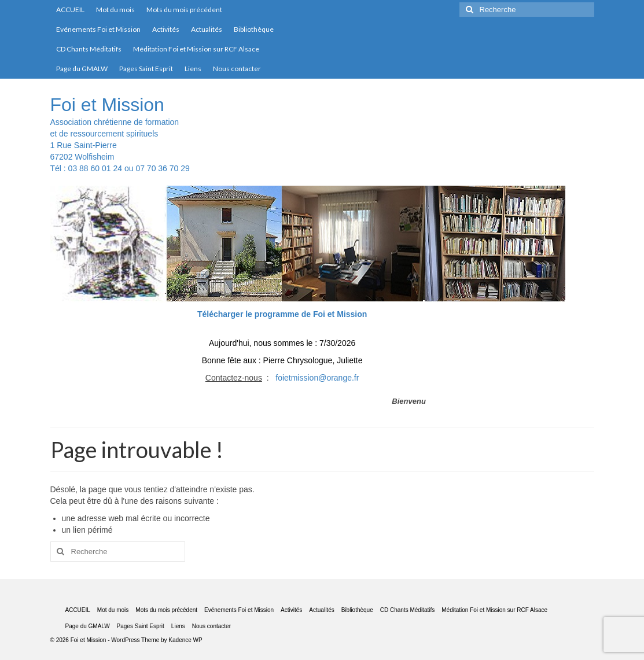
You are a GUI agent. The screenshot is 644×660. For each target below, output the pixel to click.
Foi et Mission (107, 105)
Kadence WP (185, 640)
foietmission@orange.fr (317, 378)
